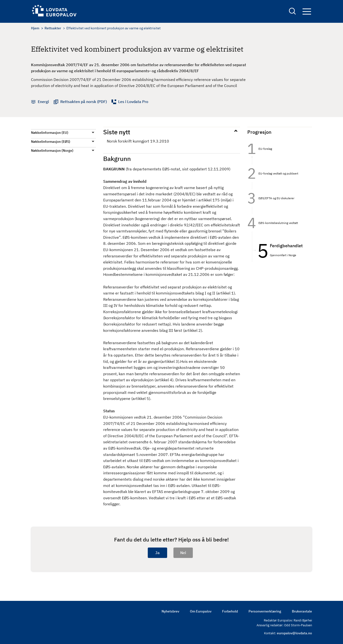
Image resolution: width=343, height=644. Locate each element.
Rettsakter (53, 28)
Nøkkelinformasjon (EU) (50, 133)
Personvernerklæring (265, 611)
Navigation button (307, 12)
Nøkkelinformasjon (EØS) (51, 142)
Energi (43, 102)
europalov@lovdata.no (294, 633)
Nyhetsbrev (170, 611)
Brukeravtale (302, 611)
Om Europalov (201, 611)
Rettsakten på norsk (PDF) (84, 102)
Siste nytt (117, 132)
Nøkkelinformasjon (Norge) (52, 151)
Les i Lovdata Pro (133, 102)
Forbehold (230, 611)
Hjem (35, 28)
